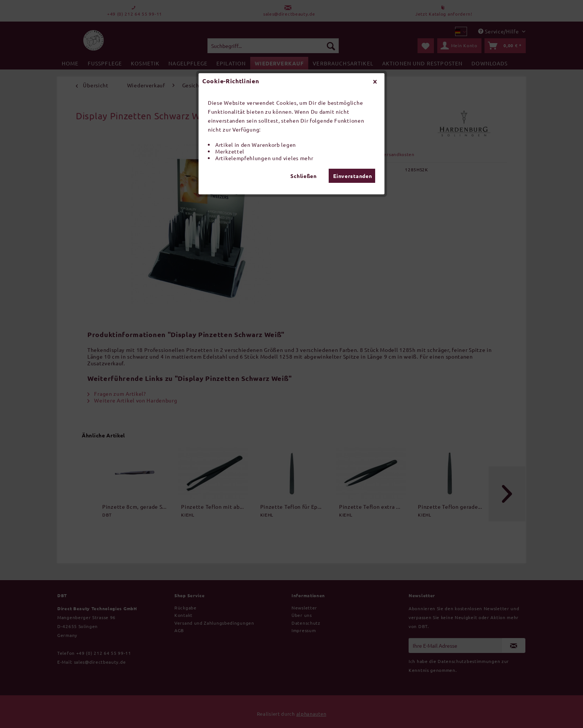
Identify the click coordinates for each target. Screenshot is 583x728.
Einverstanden (352, 176)
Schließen (303, 176)
